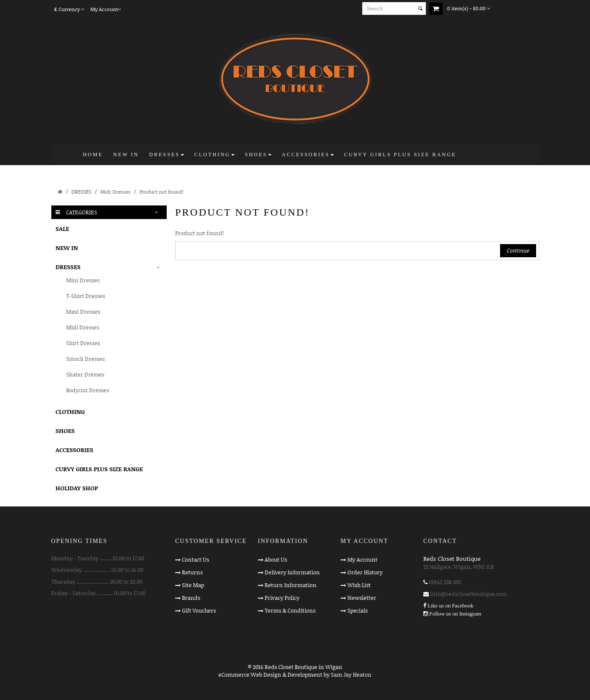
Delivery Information (292, 572)
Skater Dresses (85, 374)
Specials (358, 610)
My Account (362, 559)
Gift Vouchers (199, 610)
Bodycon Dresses (88, 390)
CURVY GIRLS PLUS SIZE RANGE (99, 469)
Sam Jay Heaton (351, 675)
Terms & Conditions (290, 610)
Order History (365, 572)
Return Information (291, 585)
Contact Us (196, 559)
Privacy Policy (282, 598)
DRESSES (81, 192)
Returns (192, 572)
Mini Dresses (83, 280)
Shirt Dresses (83, 343)
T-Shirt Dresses (86, 296)
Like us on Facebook (450, 606)
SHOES (65, 431)
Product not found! (161, 192)
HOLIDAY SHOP (77, 488)
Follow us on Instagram (455, 614)
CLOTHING (70, 412)
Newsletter (362, 598)
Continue (518, 250)
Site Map (193, 585)
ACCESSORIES (74, 450)
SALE (62, 229)
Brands (191, 598)
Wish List (359, 585)
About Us (276, 559)
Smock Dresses (85, 359)
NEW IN (67, 248)
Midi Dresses (115, 192)
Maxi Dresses (83, 312)
